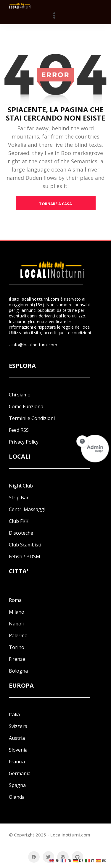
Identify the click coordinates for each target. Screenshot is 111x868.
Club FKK (19, 521)
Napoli (16, 624)
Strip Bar (19, 498)
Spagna (17, 785)
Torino (17, 647)
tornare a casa (55, 204)
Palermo (18, 635)
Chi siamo (20, 395)
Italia (14, 714)
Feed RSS (19, 430)
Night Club (21, 486)
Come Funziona (26, 406)
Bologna (18, 671)
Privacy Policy (24, 442)
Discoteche (21, 533)
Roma (15, 600)
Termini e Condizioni (32, 418)
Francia (17, 762)
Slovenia (18, 750)
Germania (20, 773)
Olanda (17, 797)
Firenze (17, 659)
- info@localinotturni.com (33, 345)
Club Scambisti (25, 545)
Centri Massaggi (27, 509)
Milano (17, 612)
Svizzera (18, 726)
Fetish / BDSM (25, 556)
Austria (17, 738)
